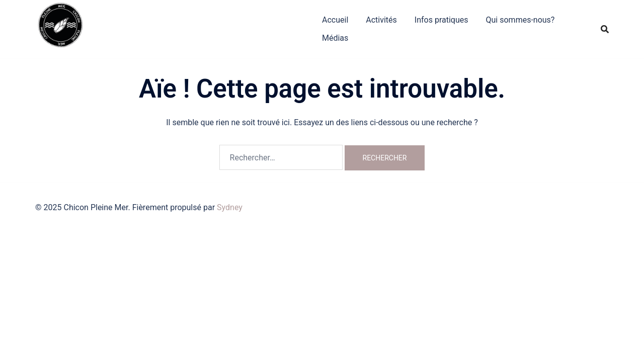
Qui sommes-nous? (520, 20)
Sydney (230, 207)
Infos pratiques (441, 20)
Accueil (335, 20)
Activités (381, 20)
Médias (335, 38)
